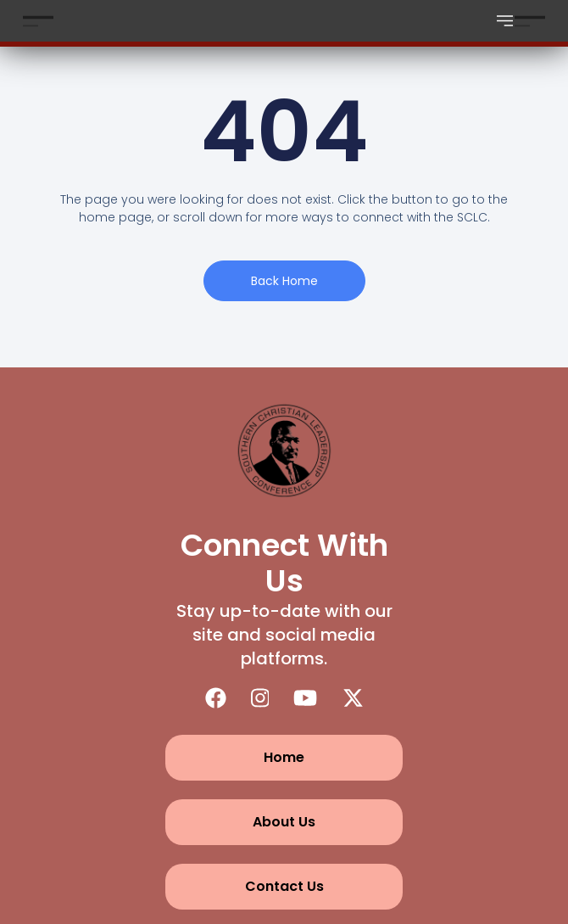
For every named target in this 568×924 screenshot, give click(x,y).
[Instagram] (260, 698)
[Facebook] (216, 698)
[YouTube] (305, 698)
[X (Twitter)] (353, 698)
